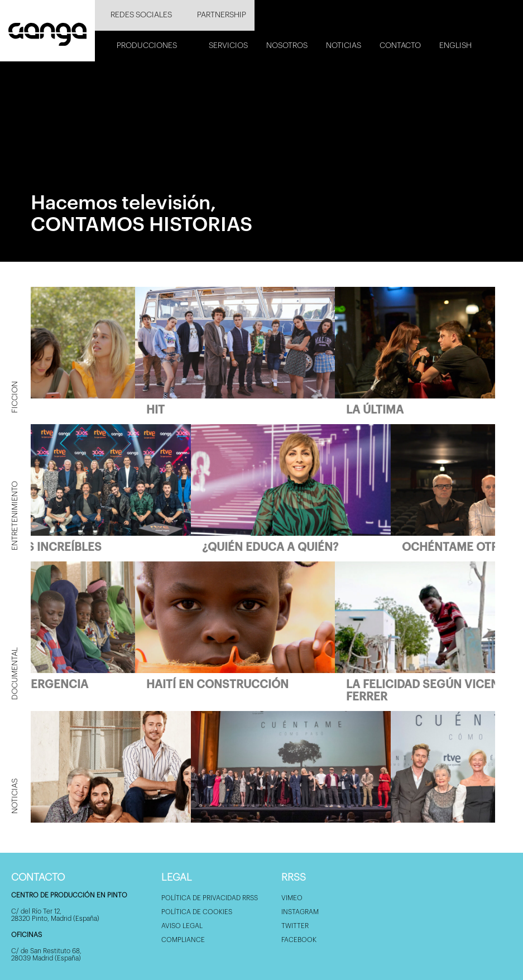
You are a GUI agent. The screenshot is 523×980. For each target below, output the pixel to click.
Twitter (295, 926)
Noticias (344, 46)
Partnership (222, 15)
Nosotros (287, 46)
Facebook (299, 940)
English (455, 46)
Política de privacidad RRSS (210, 898)
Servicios (228, 46)
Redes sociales (141, 15)
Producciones (147, 46)
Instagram (300, 912)
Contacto (400, 46)
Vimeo (292, 898)
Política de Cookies (197, 912)
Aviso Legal (182, 926)
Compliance (183, 940)
